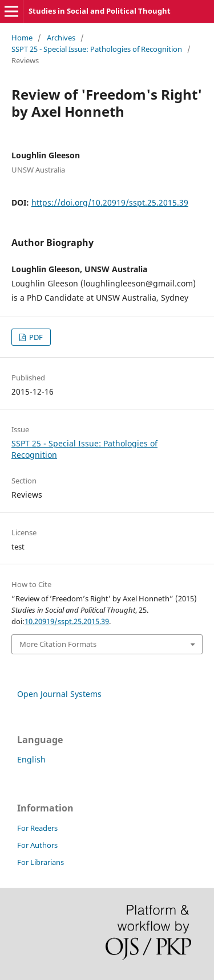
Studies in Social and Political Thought (100, 11)
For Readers (37, 828)
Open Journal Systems (59, 694)
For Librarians (41, 862)
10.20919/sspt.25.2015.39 (67, 621)
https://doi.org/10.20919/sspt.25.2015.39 (110, 202)
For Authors (37, 845)
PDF (35, 337)
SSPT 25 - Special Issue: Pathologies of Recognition (97, 49)
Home (22, 38)
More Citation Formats (58, 644)
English (31, 759)
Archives (61, 38)
